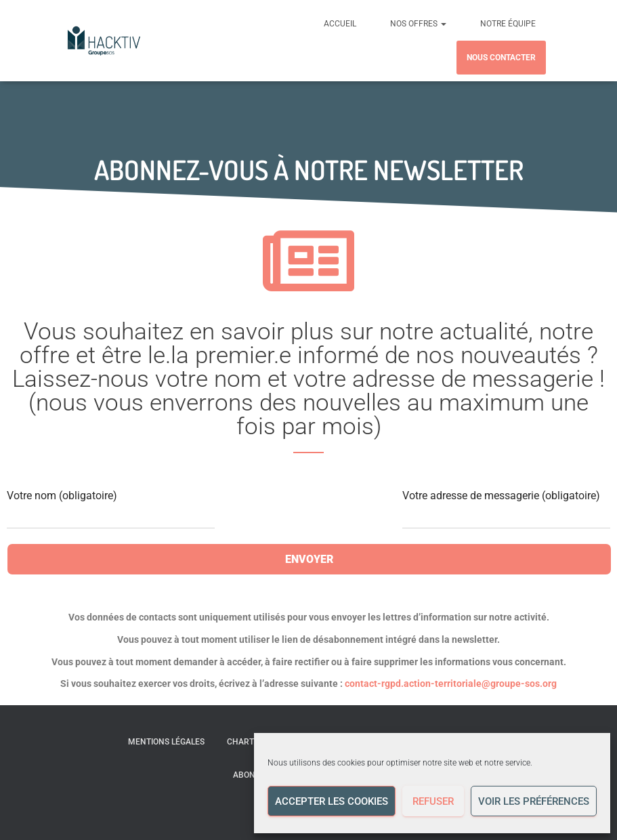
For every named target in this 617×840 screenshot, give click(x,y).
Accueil (340, 24)
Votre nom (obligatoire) (111, 509)
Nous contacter (501, 58)
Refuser (433, 801)
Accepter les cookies (332, 801)
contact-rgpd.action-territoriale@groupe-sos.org (451, 684)
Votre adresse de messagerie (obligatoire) (506, 509)
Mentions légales (166, 742)
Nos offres (418, 24)
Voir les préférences (534, 801)
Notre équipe (508, 24)
